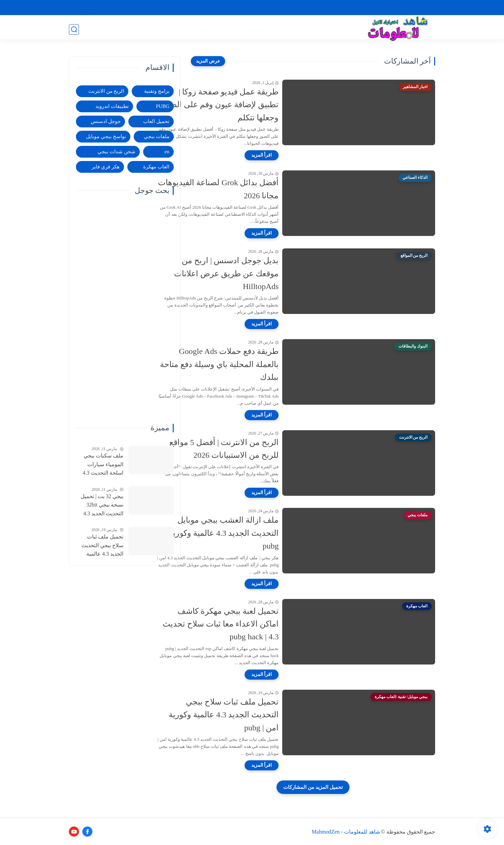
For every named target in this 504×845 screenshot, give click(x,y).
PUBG (163, 106)
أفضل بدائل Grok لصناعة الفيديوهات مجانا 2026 (252, 189)
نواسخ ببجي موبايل (106, 136)
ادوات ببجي (290, 29)
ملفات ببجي (157, 136)
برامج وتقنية (257, 29)
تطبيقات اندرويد (112, 106)
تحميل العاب (156, 121)
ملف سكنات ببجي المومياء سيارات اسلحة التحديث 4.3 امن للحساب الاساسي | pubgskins (101, 465)
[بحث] (74, 29)
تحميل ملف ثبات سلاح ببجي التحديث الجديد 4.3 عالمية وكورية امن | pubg (258, 715)
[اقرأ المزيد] (296, 155)
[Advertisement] (125, 309)
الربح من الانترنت (329, 29)
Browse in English (137, 29)
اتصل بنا (315, 8)
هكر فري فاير (106, 167)
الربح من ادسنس (218, 29)
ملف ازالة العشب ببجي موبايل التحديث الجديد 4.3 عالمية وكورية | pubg (256, 533)
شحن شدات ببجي (116, 152)
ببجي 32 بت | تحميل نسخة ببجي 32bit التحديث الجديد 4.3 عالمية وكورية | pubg (101, 506)
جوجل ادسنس (106, 121)
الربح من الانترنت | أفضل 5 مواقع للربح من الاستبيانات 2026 (258, 449)
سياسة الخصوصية (415, 8)
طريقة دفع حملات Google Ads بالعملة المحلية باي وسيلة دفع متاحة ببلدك (253, 364)
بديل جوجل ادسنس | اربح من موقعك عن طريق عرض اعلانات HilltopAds (260, 273)
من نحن (381, 8)
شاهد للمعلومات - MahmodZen (346, 832)
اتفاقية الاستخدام (348, 8)
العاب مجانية (178, 29)
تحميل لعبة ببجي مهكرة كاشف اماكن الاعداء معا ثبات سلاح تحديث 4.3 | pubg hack (255, 624)
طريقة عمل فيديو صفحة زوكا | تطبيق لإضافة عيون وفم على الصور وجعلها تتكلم (254, 105)
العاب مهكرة (156, 167)
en (167, 152)
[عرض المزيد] (208, 61)
